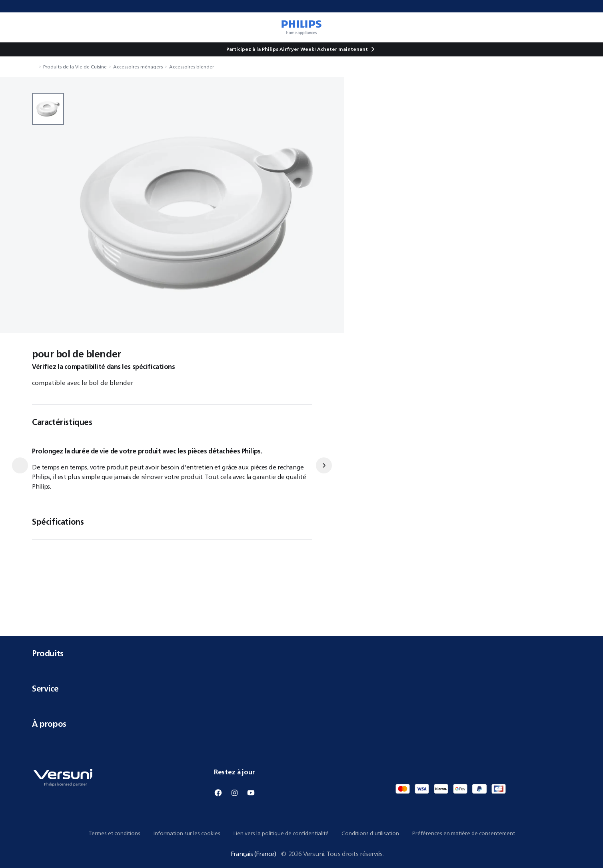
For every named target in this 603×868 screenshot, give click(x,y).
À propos (301, 724)
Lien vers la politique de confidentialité (281, 833)
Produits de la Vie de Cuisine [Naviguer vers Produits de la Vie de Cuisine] (75, 67)
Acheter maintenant (342, 49)
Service (301, 689)
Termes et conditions (114, 833)
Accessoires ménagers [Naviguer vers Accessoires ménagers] (138, 67)
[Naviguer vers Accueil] (34, 67)
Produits (301, 653)
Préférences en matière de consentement (463, 833)
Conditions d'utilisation (370, 833)
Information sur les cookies (187, 833)
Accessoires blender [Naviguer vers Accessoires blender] (192, 67)
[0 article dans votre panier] (585, 27)
